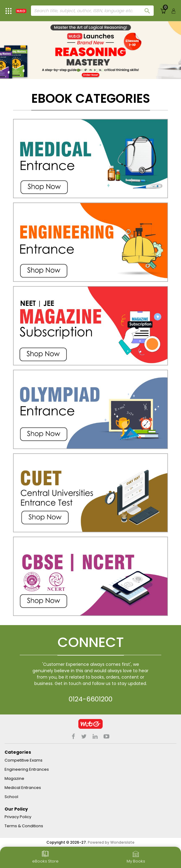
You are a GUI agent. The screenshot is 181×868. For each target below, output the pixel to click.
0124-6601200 (90, 699)
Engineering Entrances (27, 769)
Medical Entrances (23, 788)
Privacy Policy (18, 817)
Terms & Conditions (24, 826)
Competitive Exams (24, 760)
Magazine (14, 778)
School (11, 797)
